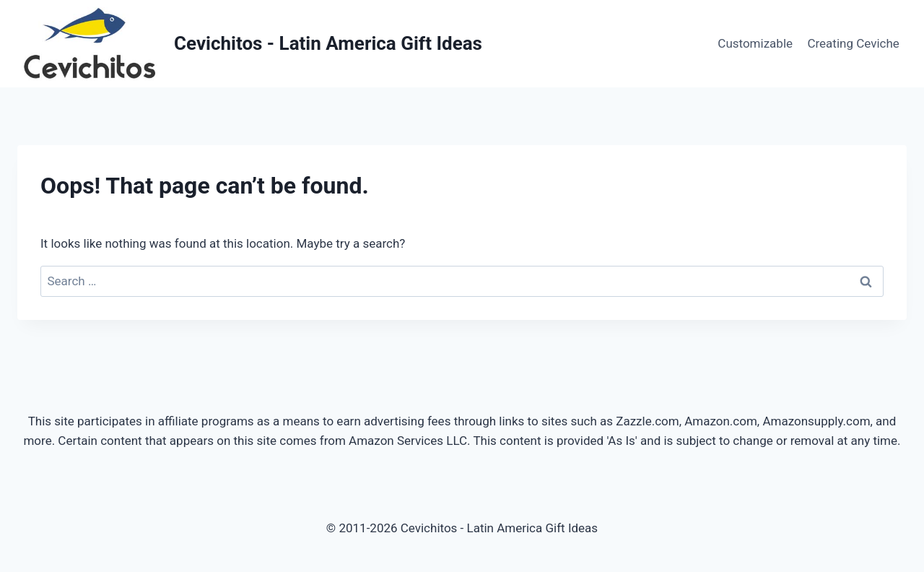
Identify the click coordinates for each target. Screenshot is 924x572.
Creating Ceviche (853, 43)
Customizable (755, 43)
